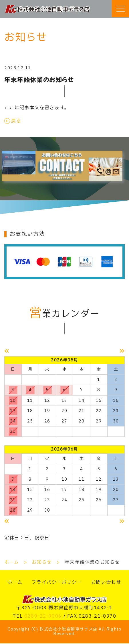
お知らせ (42, 563)
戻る (16, 121)
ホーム (12, 563)
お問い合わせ (106, 583)
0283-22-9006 (43, 617)
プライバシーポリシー (57, 583)
